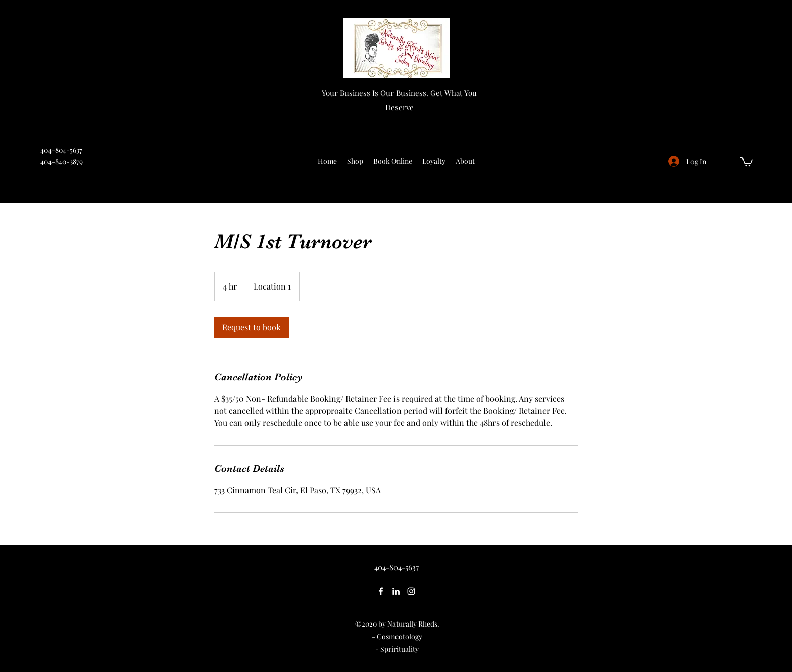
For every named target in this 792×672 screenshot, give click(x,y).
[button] (747, 161)
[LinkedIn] (396, 591)
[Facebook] (381, 591)
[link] (252, 327)
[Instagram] (411, 591)
